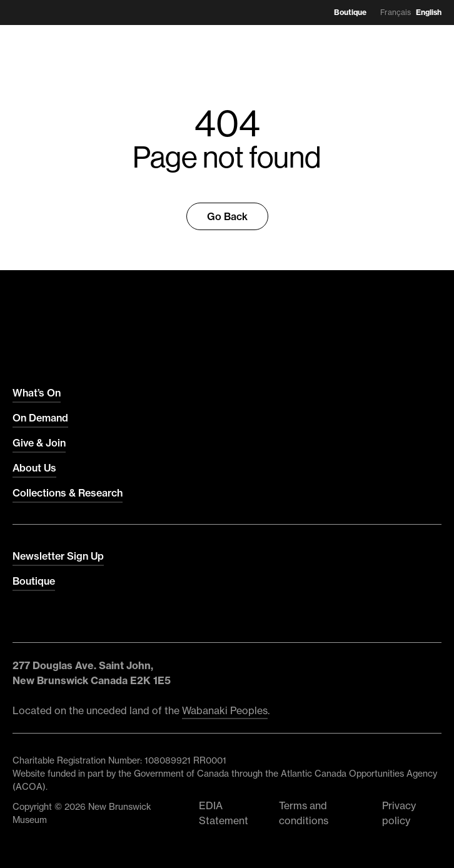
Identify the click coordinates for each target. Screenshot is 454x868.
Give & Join (39, 443)
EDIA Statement (224, 813)
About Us (34, 468)
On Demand (40, 418)
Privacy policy (399, 813)
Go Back (227, 216)
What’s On (37, 393)
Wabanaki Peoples (225, 710)
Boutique (350, 12)
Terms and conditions (304, 813)
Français (396, 12)
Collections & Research (68, 493)
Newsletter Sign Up (58, 556)
